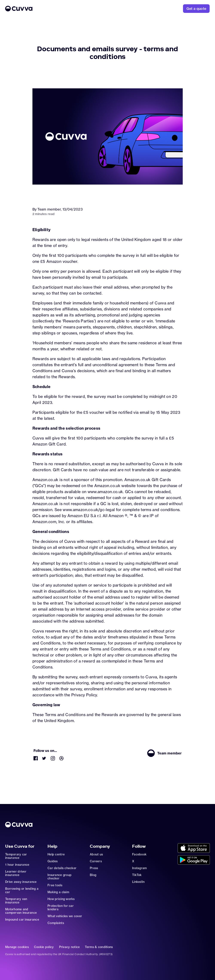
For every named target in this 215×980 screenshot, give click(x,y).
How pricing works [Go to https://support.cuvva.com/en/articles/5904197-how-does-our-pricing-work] (61, 899)
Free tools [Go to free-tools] (55, 885)
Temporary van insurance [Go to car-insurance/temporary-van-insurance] (16, 901)
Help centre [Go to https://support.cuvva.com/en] (56, 854)
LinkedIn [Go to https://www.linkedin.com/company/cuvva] (138, 882)
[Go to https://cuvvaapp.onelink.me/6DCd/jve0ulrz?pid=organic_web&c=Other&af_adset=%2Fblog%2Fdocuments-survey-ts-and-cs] (194, 848)
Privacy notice (69, 947)
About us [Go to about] (96, 854)
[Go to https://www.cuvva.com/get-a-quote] (196, 9)
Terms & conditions (99, 947)
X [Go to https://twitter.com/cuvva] (133, 861)
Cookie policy (44, 947)
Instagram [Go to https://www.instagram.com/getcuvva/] (140, 868)
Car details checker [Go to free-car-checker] (62, 868)
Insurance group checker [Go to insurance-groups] (59, 877)
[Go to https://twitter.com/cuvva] (44, 759)
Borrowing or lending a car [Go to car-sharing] (22, 890)
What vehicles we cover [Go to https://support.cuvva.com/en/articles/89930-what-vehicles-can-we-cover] (65, 916)
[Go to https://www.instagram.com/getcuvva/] (53, 759)
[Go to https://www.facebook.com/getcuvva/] (36, 759)
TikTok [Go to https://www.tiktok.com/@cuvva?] (137, 875)
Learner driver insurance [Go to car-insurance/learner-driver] (16, 873)
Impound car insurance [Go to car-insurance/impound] (22, 920)
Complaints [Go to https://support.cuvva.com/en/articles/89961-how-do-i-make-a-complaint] (56, 923)
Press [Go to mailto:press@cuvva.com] (94, 868)
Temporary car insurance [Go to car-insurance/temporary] (16, 856)
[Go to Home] (84, 9)
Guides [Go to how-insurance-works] (53, 861)
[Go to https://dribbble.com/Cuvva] (61, 759)
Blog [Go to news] (93, 875)
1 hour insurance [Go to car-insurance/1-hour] (17, 865)
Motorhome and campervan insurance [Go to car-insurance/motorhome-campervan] (21, 911)
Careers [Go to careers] (96, 861)
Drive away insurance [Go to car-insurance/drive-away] (21, 882)
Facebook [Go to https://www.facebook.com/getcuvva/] (139, 854)
